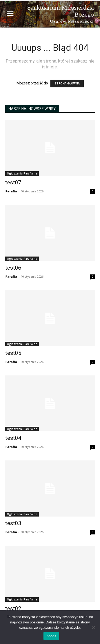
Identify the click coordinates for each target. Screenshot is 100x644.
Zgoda (51, 636)
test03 (13, 523)
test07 (13, 183)
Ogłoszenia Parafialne (22, 173)
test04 (13, 438)
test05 (13, 353)
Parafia (11, 191)
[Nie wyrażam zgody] (93, 627)
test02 (13, 608)
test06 (13, 268)
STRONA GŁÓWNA (67, 84)
